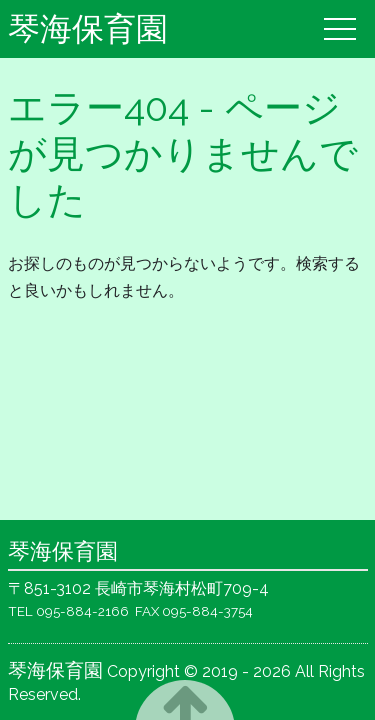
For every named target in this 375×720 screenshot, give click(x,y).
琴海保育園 (88, 28)
